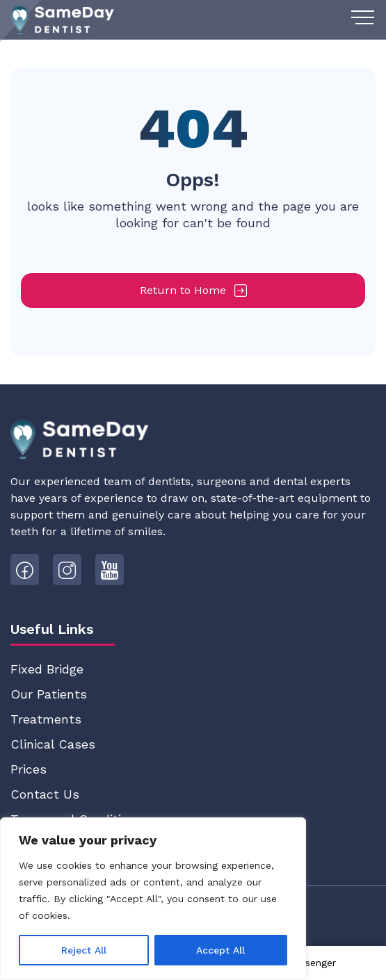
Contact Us (45, 794)
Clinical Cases (53, 744)
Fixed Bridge (47, 669)
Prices (29, 769)
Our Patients (49, 694)
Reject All (84, 950)
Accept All (220, 950)
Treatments (46, 719)
